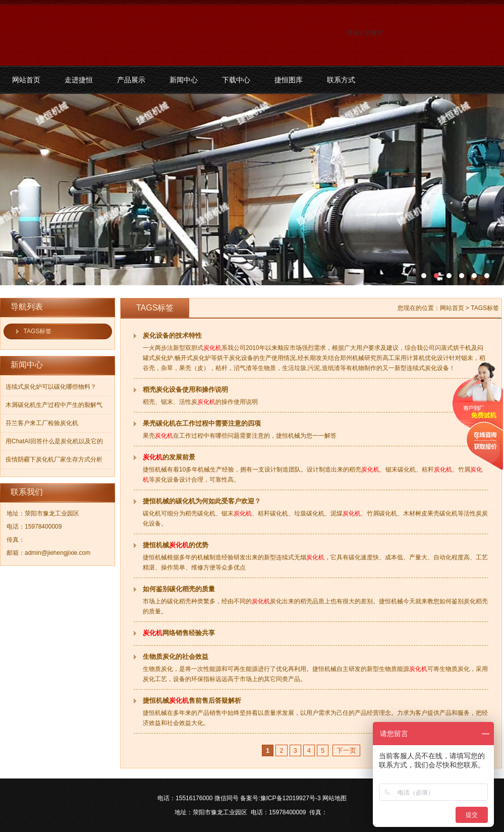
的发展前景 (169, 457)
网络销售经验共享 (179, 633)
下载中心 (236, 80)
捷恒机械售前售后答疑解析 (192, 700)
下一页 (346, 750)
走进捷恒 (79, 80)
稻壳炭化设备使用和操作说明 (185, 389)
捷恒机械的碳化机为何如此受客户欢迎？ (202, 501)
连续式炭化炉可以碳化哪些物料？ (51, 387)
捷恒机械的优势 (176, 545)
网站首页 (26, 80)
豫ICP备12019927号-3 (291, 798)
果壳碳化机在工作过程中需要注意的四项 (202, 423)
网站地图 (334, 798)
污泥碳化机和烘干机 (252, 190)
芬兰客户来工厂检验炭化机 (42, 423)
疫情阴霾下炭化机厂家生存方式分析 (54, 459)
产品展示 (131, 80)
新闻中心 (184, 80)
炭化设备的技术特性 (172, 335)
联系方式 (341, 80)
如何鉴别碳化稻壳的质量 (179, 589)
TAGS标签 (38, 331)
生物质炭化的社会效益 (176, 657)
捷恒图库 (289, 80)
